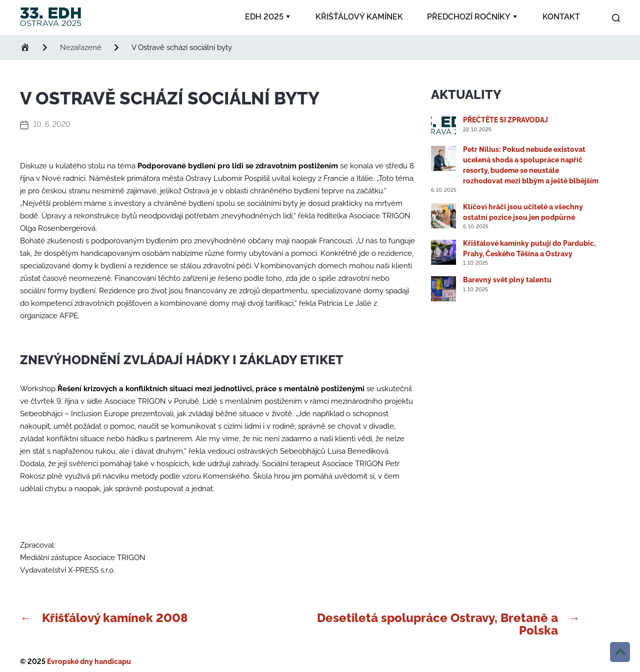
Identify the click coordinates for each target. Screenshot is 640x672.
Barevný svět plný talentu (507, 280)
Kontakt (561, 17)
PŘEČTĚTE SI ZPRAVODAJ (505, 120)
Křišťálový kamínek (359, 17)
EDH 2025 (264, 17)
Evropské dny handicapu (89, 662)
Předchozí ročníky (469, 17)
